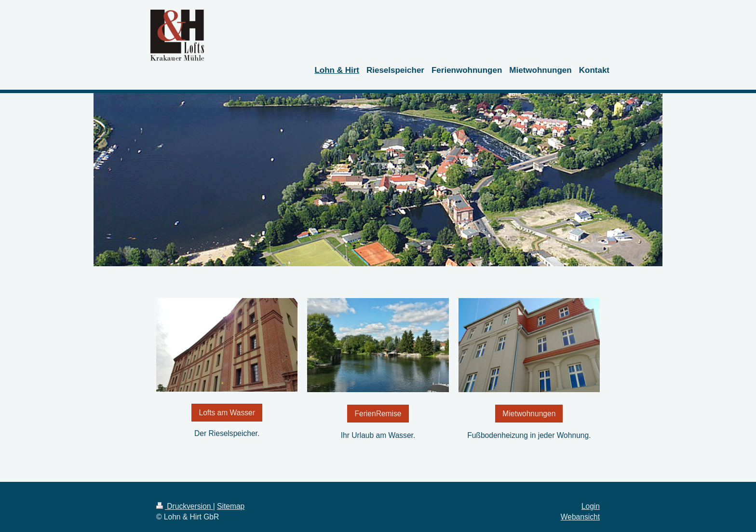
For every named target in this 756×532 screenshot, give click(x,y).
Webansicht (580, 517)
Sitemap (231, 506)
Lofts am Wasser (227, 413)
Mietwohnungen (529, 414)
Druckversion (185, 506)
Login (591, 506)
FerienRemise (378, 414)
